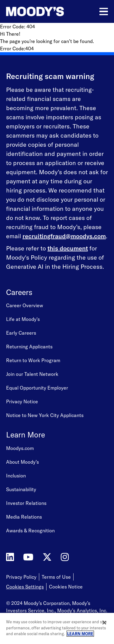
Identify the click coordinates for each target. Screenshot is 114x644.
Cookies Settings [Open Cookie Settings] (25, 587)
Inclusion (16, 476)
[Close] (104, 623)
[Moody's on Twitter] (47, 557)
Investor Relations (26, 503)
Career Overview (25, 305)
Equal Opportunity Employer (37, 388)
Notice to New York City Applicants (45, 415)
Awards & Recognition (30, 531)
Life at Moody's (23, 319)
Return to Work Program (33, 360)
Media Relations (24, 517)
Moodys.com (20, 448)
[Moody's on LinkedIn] (10, 557)
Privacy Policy (21, 577)
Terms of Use (56, 577)
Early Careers (21, 333)
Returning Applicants (29, 347)
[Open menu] (104, 12)
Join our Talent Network (32, 374)
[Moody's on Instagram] (65, 557)
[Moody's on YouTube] (28, 557)
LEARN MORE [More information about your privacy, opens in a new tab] (80, 634)
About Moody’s (22, 462)
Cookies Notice (66, 587)
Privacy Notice (22, 401)
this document (68, 248)
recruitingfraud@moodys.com (64, 236)
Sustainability (21, 489)
